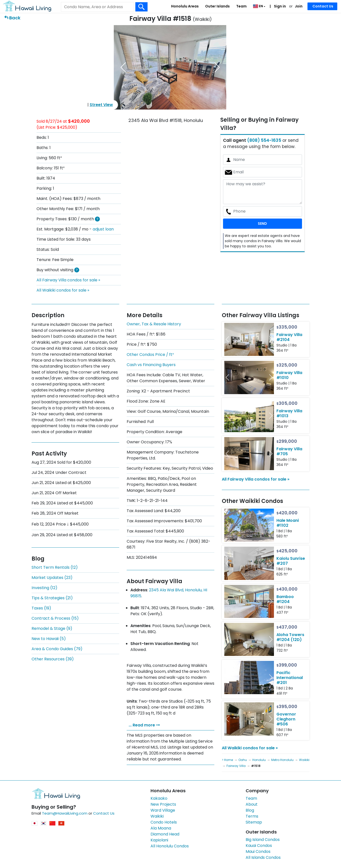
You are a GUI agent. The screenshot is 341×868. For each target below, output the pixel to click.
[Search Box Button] (142, 7)
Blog (250, 810)
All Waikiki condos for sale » (63, 290)
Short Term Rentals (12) (55, 567)
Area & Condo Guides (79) (57, 649)
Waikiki (157, 816)
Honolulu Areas (185, 6)
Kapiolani (159, 840)
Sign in (280, 6)
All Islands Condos (263, 857)
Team (241, 6)
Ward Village (163, 810)
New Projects (163, 804)
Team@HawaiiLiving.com (65, 813)
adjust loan (103, 229)
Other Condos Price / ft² (150, 355)
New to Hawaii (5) (49, 639)
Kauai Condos (259, 846)
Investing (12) (44, 588)
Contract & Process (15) (55, 618)
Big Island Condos (263, 840)
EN (258, 6)
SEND (262, 224)
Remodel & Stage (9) (52, 628)
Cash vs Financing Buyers (151, 365)
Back (15, 18)
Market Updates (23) (52, 578)
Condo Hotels (164, 822)
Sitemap (254, 822)
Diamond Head (165, 834)
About (252, 804)
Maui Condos (258, 851)
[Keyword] (97, 7)
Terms (252, 816)
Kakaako (159, 798)
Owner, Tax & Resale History (154, 324)
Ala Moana (161, 828)
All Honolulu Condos (170, 846)
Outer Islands (217, 6)
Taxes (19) (41, 608)
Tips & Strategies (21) (52, 598)
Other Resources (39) (53, 659)
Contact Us (323, 6)
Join (299, 6)
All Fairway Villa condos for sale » (68, 280)
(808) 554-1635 (264, 140)
